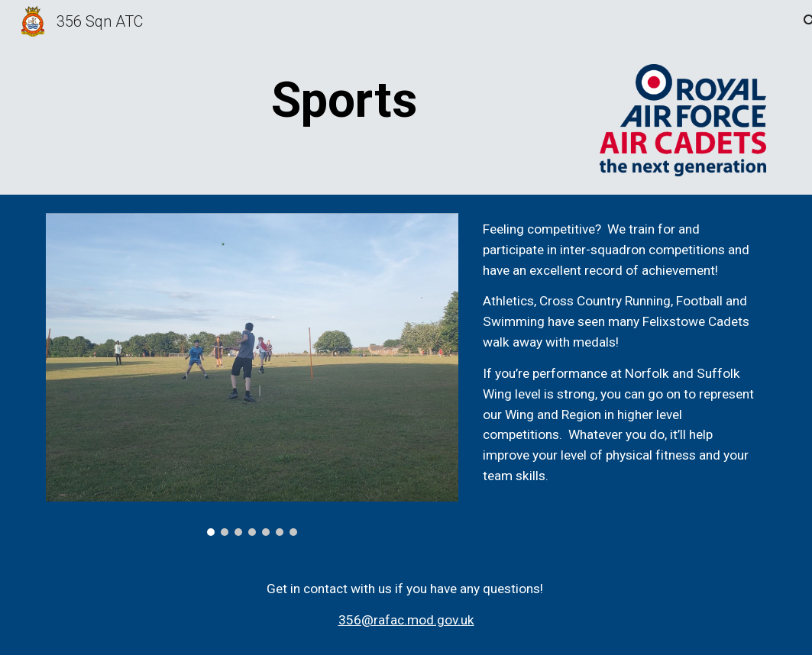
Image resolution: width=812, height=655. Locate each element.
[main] (345, 101)
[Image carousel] (252, 374)
